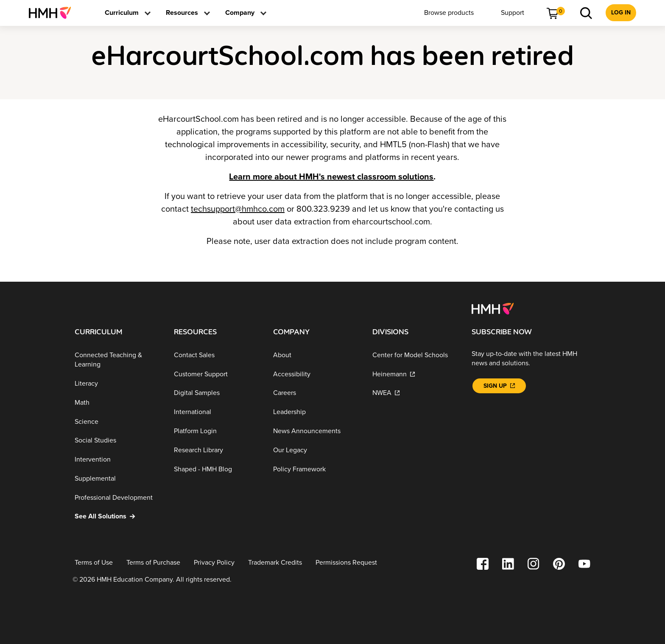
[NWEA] (415, 393)
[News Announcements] (316, 431)
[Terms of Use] (94, 563)
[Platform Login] (217, 431)
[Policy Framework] (316, 469)
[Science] (117, 421)
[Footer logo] (493, 308)
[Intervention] (117, 460)
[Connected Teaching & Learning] (117, 360)
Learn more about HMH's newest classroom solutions (331, 177)
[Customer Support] (217, 374)
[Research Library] (217, 450)
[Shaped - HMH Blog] (217, 469)
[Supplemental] (117, 479)
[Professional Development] (117, 497)
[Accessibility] (316, 374)
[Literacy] (117, 384)
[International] (217, 412)
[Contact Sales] (217, 355)
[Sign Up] (499, 386)
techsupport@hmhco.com (238, 209)
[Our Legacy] (316, 450)
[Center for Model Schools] (415, 355)
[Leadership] (316, 412)
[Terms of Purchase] (153, 563)
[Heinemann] (415, 374)
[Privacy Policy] (214, 563)
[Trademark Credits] (275, 563)
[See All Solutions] (117, 517)
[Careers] (316, 393)
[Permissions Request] (346, 563)
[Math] (117, 403)
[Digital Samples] (217, 393)
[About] (316, 355)
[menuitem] (53, 13)
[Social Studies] (117, 441)
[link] (53, 13)
